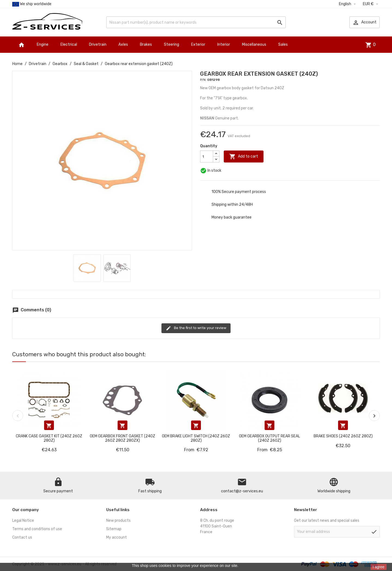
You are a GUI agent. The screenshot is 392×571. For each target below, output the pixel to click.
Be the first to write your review (196, 328)
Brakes (146, 44)
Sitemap (114, 529)
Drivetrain (98, 44)
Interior (224, 44)
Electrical (69, 44)
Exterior (198, 44)
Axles (123, 44)
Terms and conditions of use (37, 529)
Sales (283, 44)
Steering (171, 44)
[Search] (196, 22)
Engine (43, 44)
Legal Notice (23, 521)
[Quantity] (207, 156)
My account (117, 537)
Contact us (22, 537)
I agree (379, 567)
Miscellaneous (254, 44)
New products (118, 521)
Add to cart (244, 156)
